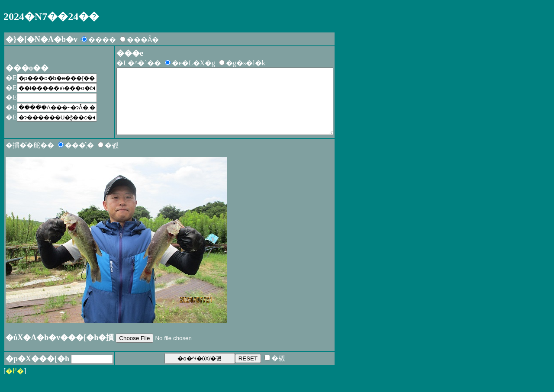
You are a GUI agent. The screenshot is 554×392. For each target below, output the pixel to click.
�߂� (15, 384)
